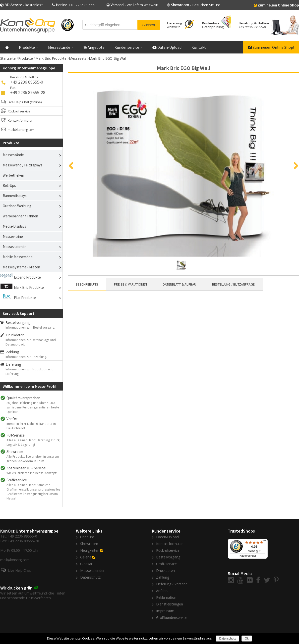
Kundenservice (128, 47)
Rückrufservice (19, 111)
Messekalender (92, 570)
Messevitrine (13, 236)
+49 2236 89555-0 (77, 5)
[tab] (87, 285)
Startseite (8, 58)
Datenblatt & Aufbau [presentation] (179, 284)
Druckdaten (12, 335)
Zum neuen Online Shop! (271, 47)
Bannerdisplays (15, 196)
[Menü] (265, 542)
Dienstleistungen (170, 604)
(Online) (36, 102)
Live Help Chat (18, 102)
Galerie (86, 557)
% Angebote (94, 47)
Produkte (29, 47)
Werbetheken (13, 175)
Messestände (61, 47)
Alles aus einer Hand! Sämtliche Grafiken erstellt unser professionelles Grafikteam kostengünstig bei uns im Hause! (33, 492)
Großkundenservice (172, 618)
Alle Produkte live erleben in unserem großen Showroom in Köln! (33, 459)
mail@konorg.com (21, 130)
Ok (247, 639)
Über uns (87, 537)
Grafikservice (166, 564)
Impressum (165, 611)
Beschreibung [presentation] (87, 284)
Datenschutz (90, 577)
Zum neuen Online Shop (278, 5)
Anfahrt (162, 591)
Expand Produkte (27, 277)
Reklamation (166, 597)
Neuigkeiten (90, 550)
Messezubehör (14, 247)
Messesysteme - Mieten (21, 267)
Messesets (78, 58)
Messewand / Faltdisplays (23, 165)
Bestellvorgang (15, 322)
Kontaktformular (20, 120)
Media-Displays (14, 226)
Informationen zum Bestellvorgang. (30, 327)
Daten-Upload (167, 47)
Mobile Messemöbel (18, 257)
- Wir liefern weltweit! (134, 5)
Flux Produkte (25, 298)
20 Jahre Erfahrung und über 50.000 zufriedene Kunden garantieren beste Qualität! (33, 407)
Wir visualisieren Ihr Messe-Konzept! (32, 473)
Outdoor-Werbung (17, 206)
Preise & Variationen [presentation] (130, 284)
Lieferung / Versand (172, 584)
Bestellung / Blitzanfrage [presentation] (233, 284)
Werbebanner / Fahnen (20, 216)
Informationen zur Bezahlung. (26, 357)
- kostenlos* (24, 5)
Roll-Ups (9, 185)
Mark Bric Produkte (51, 58)
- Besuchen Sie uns (196, 5)
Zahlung (10, 352)
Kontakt (199, 47)
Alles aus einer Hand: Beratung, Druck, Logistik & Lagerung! (33, 442)
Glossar (86, 564)
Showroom (89, 544)
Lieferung (11, 364)
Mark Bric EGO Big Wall (108, 58)
